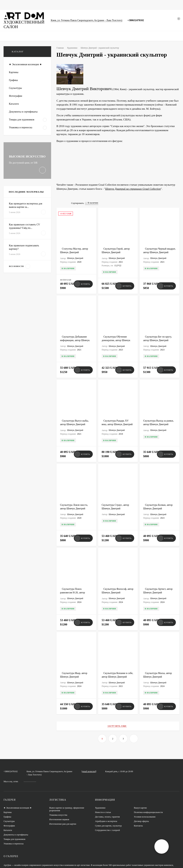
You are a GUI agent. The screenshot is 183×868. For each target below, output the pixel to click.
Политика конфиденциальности (149, 775)
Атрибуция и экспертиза (107, 784)
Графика (37, 5)
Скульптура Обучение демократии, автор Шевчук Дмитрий (117, 333)
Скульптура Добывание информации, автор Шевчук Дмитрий (76, 333)
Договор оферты (141, 784)
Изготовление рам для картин (63, 787)
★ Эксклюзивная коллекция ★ (18, 771)
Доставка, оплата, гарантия (107, 780)
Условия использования (145, 780)
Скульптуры (72, 5)
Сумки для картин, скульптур (109, 789)
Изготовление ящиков (60, 782)
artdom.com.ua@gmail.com (100, 735)
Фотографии (54, 5)
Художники (73, 48)
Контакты (138, 789)
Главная (8, 5)
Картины (22, 5)
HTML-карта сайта (12, 860)
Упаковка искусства (58, 778)
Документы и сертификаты (16, 798)
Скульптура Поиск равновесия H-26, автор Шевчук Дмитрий (73, 570)
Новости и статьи (135, 5)
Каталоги (89, 5)
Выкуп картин (140, 771)
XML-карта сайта (11, 856)
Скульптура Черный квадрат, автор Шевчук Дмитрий (156, 251)
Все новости (18, 286)
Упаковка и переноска (14, 807)
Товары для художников (15, 802)
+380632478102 (139, 20)
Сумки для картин (110, 5)
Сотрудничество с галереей (108, 793)
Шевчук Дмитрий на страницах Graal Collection (132, 184)
